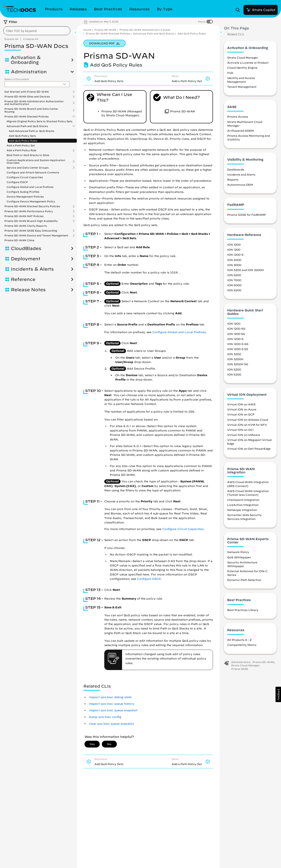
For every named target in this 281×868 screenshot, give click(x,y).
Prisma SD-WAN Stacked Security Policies (32, 206)
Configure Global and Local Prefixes (30, 187)
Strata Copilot (261, 10)
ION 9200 (234, 290)
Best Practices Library (243, 610)
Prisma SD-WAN (105, 30)
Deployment (26, 259)
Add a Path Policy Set (21, 145)
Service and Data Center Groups (28, 168)
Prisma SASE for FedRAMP (247, 215)
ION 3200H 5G (238, 364)
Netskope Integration (242, 510)
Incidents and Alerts (241, 174)
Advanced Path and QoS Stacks (27, 126)
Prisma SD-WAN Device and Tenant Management (36, 235)
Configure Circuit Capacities (25, 177)
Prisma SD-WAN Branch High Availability (31, 221)
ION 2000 (234, 260)
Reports (233, 180)
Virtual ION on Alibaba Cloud (248, 420)
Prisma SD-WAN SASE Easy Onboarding (31, 231)
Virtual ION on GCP (241, 414)
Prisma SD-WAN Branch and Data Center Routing (31, 110)
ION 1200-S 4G (238, 344)
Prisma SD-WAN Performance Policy (29, 211)
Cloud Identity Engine (242, 68)
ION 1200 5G (236, 334)
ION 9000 (234, 285)
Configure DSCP (17, 182)
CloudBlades (26, 248)
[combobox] (37, 31)
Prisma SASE (240, 669)
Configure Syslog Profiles (23, 192)
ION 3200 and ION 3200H (246, 270)
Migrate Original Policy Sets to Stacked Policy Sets (39, 121)
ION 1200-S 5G (238, 349)
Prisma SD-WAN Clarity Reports (26, 226)
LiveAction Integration (243, 505)
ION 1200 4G (236, 329)
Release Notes (28, 290)
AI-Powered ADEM (240, 131)
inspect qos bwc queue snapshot (113, 710)
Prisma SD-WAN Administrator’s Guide (145, 30)
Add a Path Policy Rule (21, 150)
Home (87, 30)
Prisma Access (238, 117)
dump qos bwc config (105, 717)
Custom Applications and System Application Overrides (36, 162)
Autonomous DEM (240, 185)
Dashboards (236, 169)
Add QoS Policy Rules (23, 141)
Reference (23, 279)
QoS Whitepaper (239, 557)
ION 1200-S (235, 255)
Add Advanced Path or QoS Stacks (32, 131)
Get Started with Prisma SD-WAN (27, 92)
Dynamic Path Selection (244, 580)
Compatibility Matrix (242, 645)
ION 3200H (235, 359)
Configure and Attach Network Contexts (33, 172)
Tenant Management (242, 87)
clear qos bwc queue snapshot (111, 724)
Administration (29, 72)
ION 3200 (234, 354)
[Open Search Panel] (239, 10)
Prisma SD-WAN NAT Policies (24, 216)
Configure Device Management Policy (31, 201)
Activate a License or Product (248, 63)
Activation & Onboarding (26, 60)
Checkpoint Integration (243, 500)
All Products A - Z (239, 640)
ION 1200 (234, 250)
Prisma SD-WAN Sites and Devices (27, 97)
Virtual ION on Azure (242, 409)
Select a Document (17, 79)
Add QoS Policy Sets (22, 136)
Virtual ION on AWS (241, 404)
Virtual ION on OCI (240, 430)
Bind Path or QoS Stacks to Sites (28, 155)
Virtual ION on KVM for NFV (247, 425)
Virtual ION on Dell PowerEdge (249, 449)
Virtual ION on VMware (244, 435)
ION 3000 (234, 265)
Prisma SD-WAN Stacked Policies (26, 117)
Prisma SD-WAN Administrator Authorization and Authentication (34, 103)
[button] (278, 694)
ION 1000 (234, 244)
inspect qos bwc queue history (112, 704)
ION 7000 (234, 280)
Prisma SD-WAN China (19, 240)
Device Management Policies (25, 197)
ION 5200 (234, 275)
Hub (230, 73)
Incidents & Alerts (32, 269)
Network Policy (238, 552)
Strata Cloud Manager (243, 58)
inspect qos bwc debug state (110, 697)
